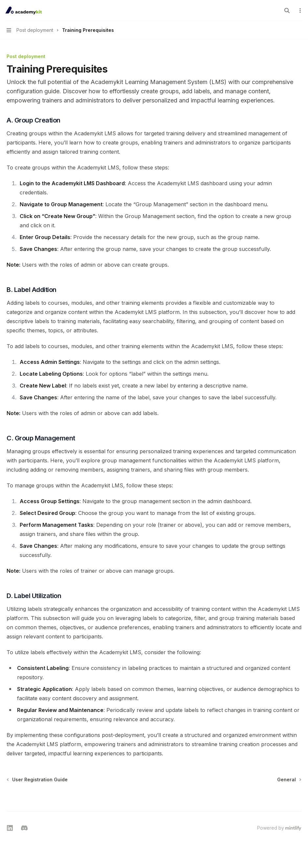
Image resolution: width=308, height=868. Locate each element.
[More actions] (299, 11)
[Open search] (287, 11)
